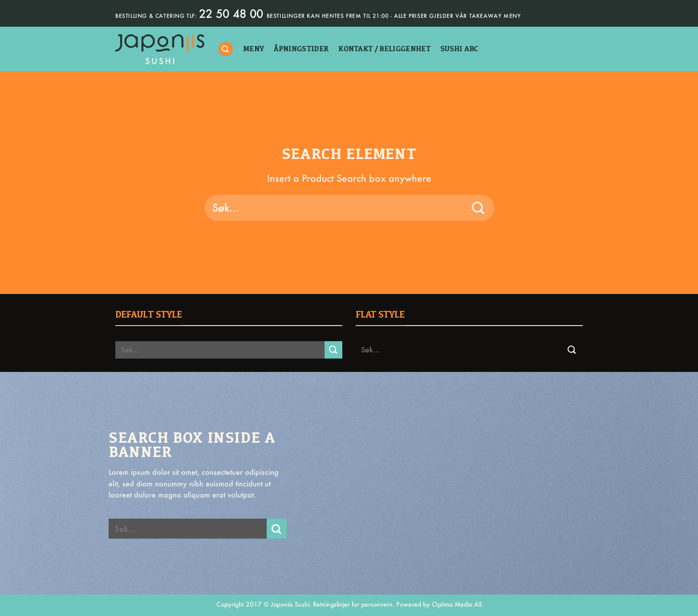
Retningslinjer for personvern (353, 604)
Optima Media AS (457, 604)
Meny (254, 49)
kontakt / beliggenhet (384, 49)
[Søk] (226, 49)
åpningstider (301, 49)
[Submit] (478, 208)
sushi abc (459, 49)
